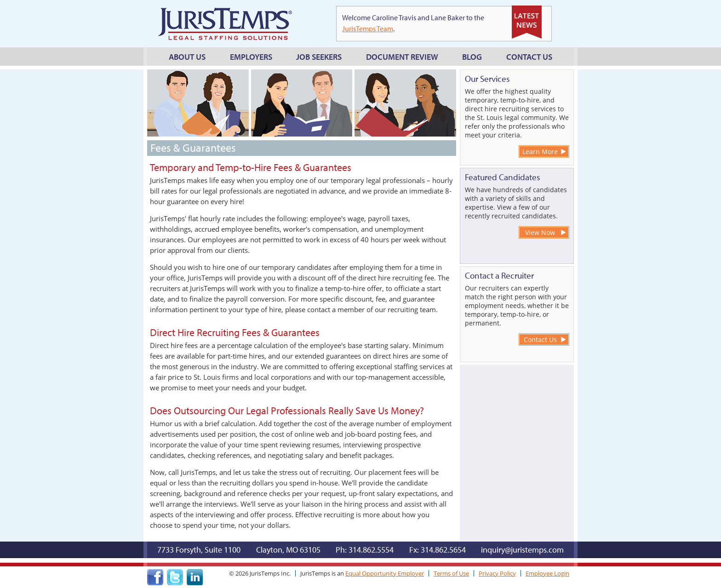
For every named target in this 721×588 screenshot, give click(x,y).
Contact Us (529, 57)
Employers (251, 57)
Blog (472, 57)
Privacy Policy (497, 573)
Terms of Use (451, 573)
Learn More (540, 151)
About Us (187, 57)
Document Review (402, 57)
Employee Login (547, 573)
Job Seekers (319, 57)
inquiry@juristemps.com (522, 550)
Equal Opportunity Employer (385, 573)
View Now (540, 232)
